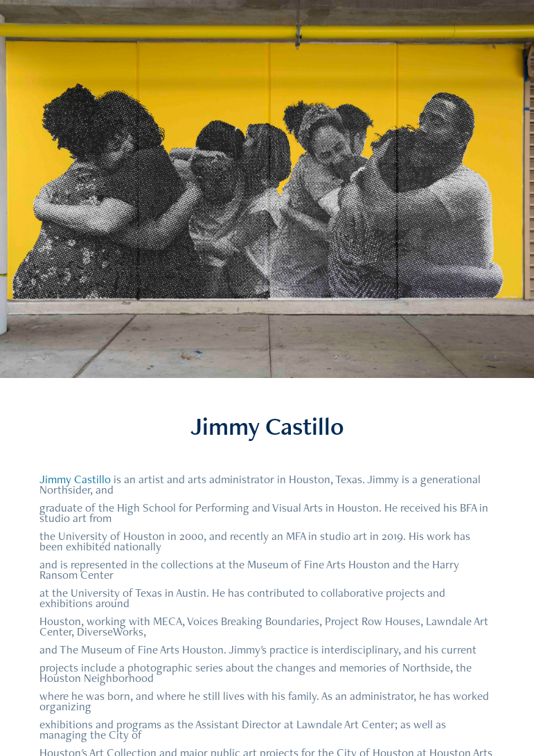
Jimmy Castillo (75, 479)
